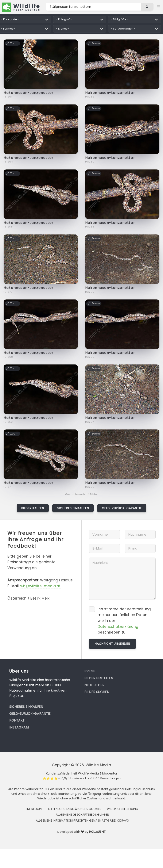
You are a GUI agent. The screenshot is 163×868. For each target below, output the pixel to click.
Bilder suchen (97, 692)
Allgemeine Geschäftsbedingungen (82, 815)
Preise (90, 671)
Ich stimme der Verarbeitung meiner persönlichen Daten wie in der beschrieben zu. (124, 621)
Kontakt (17, 720)
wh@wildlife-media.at (40, 586)
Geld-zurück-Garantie (122, 508)
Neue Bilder (94, 685)
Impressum (34, 809)
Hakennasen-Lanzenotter (28, 93)
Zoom (12, 43)
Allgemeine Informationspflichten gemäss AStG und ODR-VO (82, 821)
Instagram (19, 727)
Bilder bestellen (99, 678)
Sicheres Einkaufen (73, 508)
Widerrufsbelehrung (123, 809)
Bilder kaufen (33, 508)
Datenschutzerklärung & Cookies (75, 809)
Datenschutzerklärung (118, 627)
